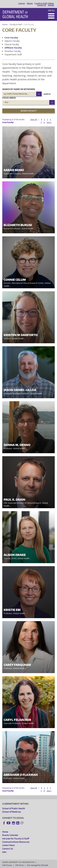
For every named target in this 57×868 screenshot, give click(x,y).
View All (34, 120)
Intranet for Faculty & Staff (16, 839)
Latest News (9, 845)
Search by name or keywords (19, 89)
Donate (51, 5)
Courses (22, 3)
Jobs (4, 852)
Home (5, 24)
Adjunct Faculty (12, 41)
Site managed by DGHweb (38, 865)
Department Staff (13, 54)
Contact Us (42, 5)
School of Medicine (12, 812)
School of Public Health (14, 808)
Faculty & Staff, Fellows (44, 3)
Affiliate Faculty (13, 48)
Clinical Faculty (12, 44)
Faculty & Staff (16, 24)
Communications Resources (16, 842)
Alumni (30, 3)
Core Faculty (11, 38)
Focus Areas (9, 98)
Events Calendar (10, 835)
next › (49, 122)
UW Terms (19, 865)
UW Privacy (7, 865)
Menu (51, 10)
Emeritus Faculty (13, 51)
